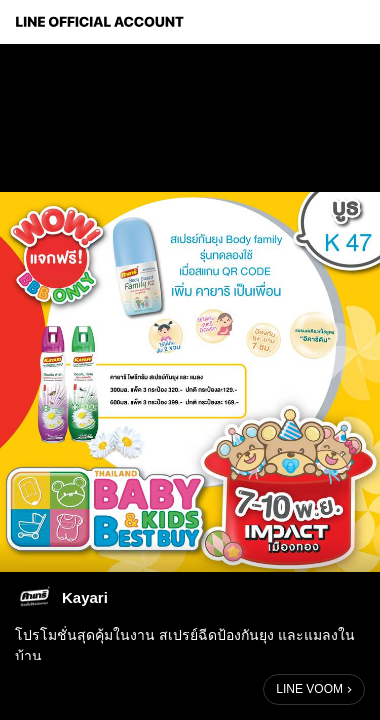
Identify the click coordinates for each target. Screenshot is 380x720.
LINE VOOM (309, 689)
